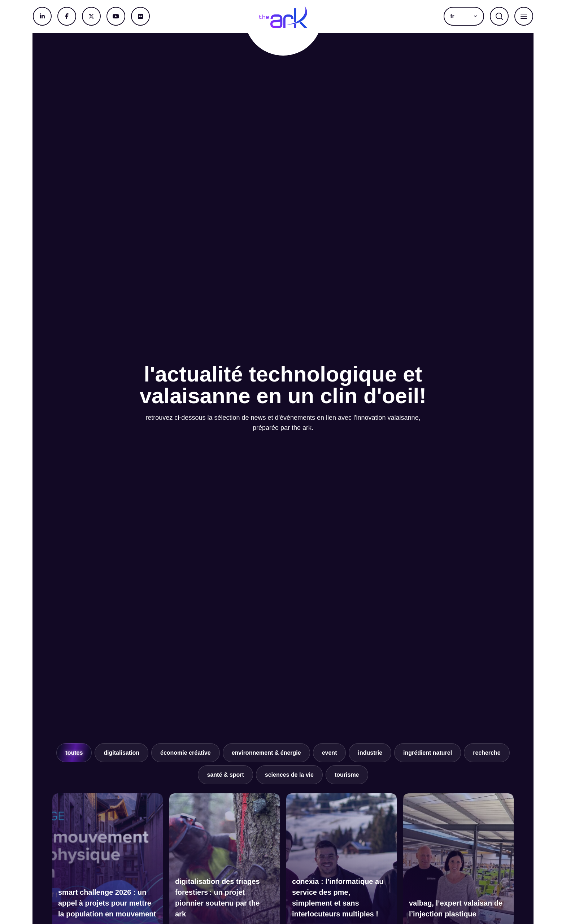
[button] (464, 16)
